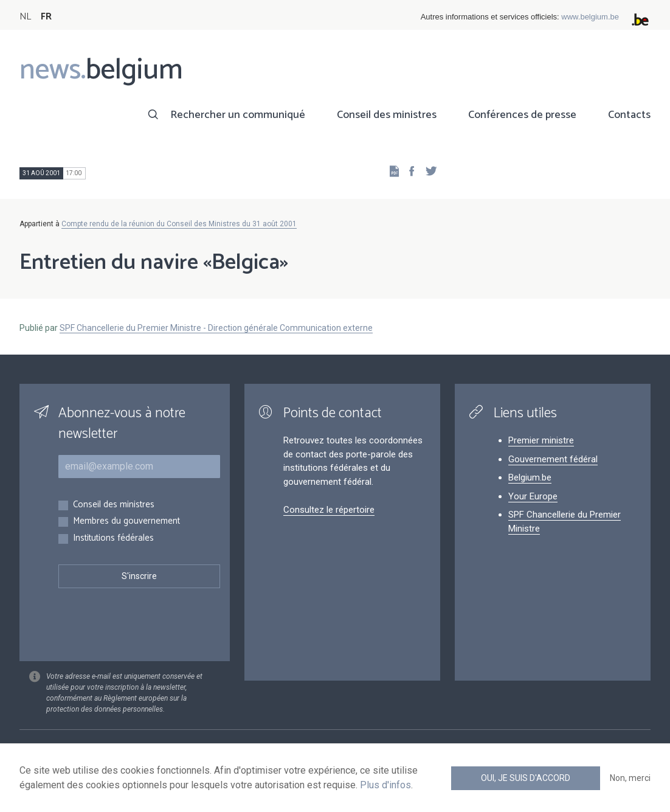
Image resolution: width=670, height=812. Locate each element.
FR (46, 17)
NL (25, 17)
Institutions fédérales (113, 539)
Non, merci (630, 778)
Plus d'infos (385, 785)
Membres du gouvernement (126, 522)
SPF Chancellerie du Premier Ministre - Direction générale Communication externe (216, 328)
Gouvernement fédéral (553, 459)
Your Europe (533, 496)
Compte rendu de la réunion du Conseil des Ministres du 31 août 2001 (179, 224)
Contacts (629, 115)
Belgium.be (530, 477)
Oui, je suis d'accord (526, 778)
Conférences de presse (522, 115)
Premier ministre (541, 440)
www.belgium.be (590, 17)
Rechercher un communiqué (238, 115)
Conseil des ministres (387, 115)
